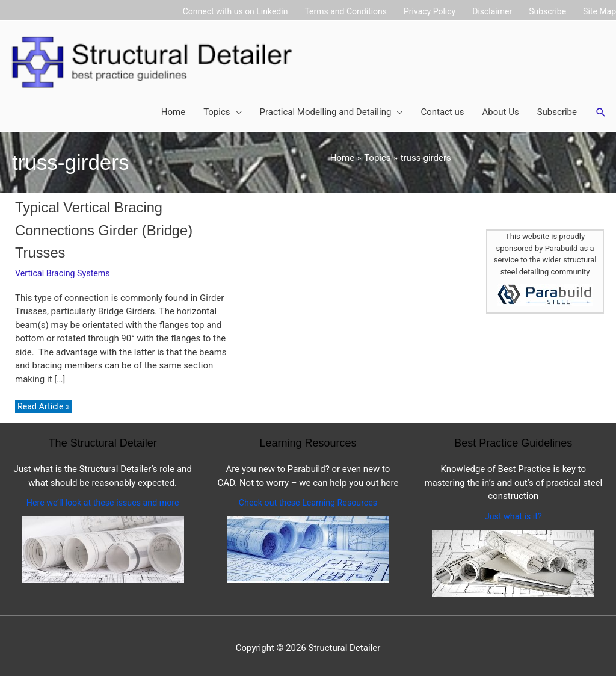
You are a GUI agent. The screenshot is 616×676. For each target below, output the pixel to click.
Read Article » (45, 402)
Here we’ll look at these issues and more (103, 498)
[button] (601, 109)
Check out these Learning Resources (308, 498)
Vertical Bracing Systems (65, 268)
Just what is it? (513, 512)
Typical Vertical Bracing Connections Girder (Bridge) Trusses (109, 225)
